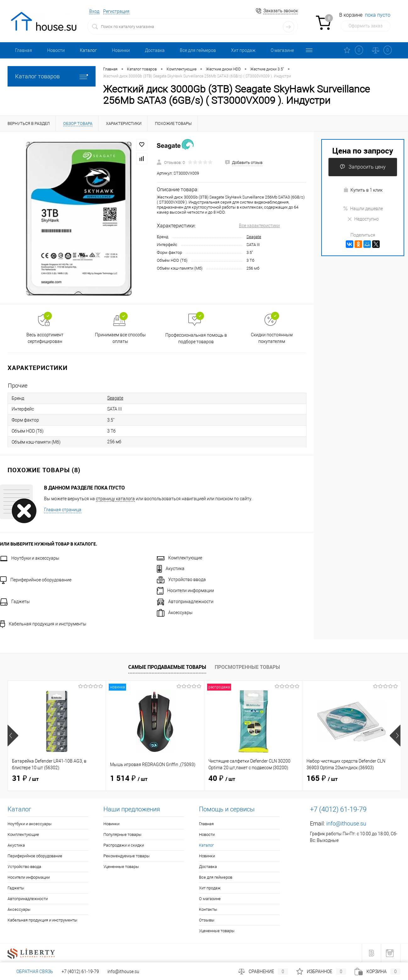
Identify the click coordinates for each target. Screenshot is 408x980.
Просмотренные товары (247, 667)
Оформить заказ (366, 26)
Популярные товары (122, 834)
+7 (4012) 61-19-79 (80, 972)
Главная (24, 50)
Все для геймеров (198, 50)
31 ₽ (25, 779)
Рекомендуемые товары (127, 856)
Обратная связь (30, 972)
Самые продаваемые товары (167, 667)
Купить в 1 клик (363, 190)
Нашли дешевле (363, 209)
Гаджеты (15, 602)
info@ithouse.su (346, 823)
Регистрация (116, 11)
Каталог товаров (52, 76)
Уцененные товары (121, 867)
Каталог (88, 50)
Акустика (171, 568)
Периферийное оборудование (36, 580)
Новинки (121, 50)
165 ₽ (322, 779)
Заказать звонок (281, 11)
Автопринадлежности (185, 602)
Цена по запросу (363, 151)
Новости (56, 50)
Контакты (208, 909)
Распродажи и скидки (124, 845)
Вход (94, 11)
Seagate (254, 237)
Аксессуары (175, 613)
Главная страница (63, 510)
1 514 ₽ (129, 779)
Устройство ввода (181, 580)
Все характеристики (259, 226)
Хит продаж (243, 50)
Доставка (155, 50)
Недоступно (363, 219)
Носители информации (185, 591)
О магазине (282, 50)
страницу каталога (115, 499)
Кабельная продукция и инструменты (43, 624)
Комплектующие (179, 558)
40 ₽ (222, 779)
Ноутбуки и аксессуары (30, 558)
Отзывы (207, 920)
